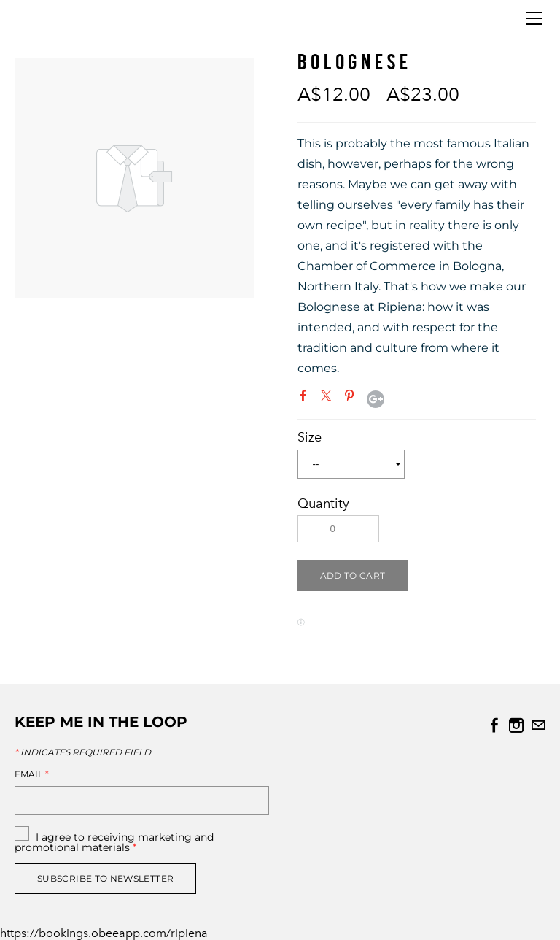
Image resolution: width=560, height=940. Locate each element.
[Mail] (538, 725)
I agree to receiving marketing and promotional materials (114, 842)
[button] (353, 576)
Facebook (306, 398)
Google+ (376, 399)
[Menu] (534, 18)
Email (32, 774)
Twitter (329, 398)
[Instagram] (516, 725)
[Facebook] (494, 725)
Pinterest (352, 398)
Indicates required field (83, 752)
